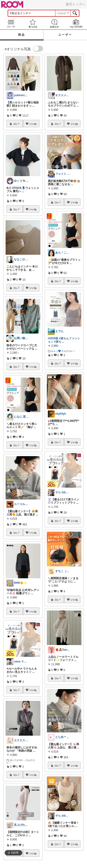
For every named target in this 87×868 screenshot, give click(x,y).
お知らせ (55, 24)
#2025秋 (53, 338)
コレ (16, 124)
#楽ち (58, 342)
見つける (33, 24)
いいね (33, 124)
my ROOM (76, 24)
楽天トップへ (75, 4)
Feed (11, 24)
